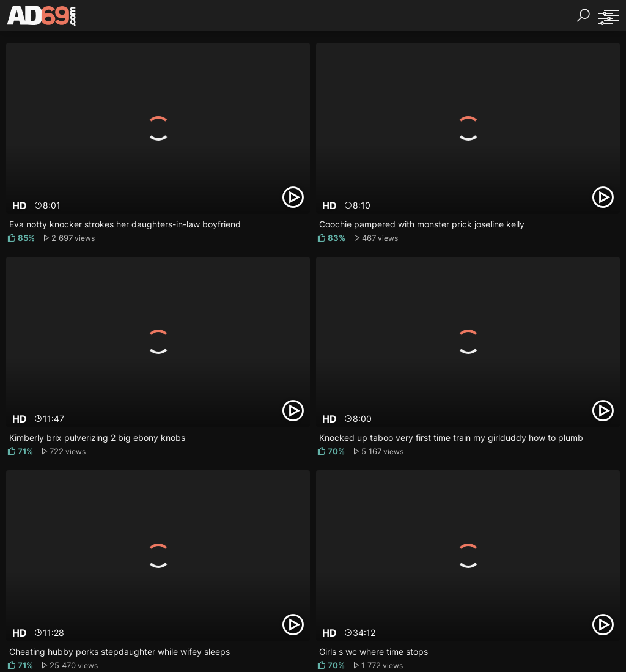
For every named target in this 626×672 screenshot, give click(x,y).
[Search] (583, 15)
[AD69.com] (42, 18)
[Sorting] (605, 18)
